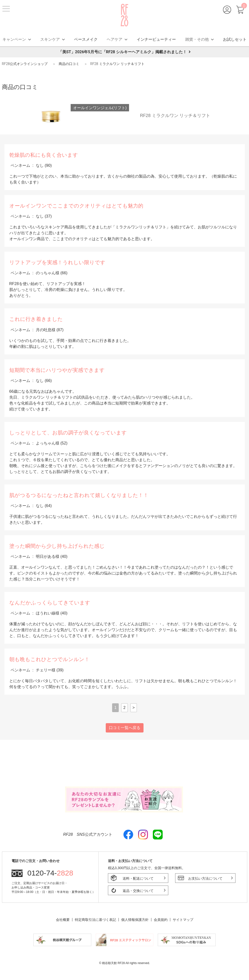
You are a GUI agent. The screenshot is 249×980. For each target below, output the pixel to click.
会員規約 (161, 920)
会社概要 (63, 920)
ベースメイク (86, 39)
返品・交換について (138, 891)
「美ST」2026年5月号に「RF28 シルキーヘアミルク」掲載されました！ (124, 52)
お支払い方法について (205, 878)
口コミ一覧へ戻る (125, 728)
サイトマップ (183, 920)
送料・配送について (138, 878)
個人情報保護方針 (135, 920)
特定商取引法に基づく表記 (95, 920)
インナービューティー (156, 39)
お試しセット (235, 39)
